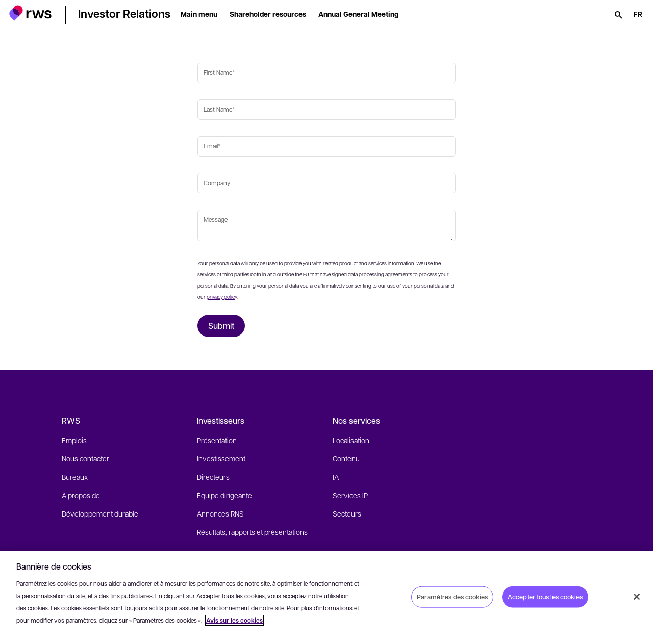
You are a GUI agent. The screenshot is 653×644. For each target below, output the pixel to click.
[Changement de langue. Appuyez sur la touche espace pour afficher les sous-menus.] (638, 15)
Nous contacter (85, 458)
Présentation (217, 440)
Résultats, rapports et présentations (252, 532)
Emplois (74, 440)
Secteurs (347, 513)
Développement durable (100, 513)
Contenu (346, 458)
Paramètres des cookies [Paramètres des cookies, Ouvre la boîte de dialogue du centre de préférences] (452, 597)
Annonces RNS (220, 513)
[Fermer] (637, 597)
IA (336, 477)
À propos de (81, 495)
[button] (30, 13)
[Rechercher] (618, 15)
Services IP (350, 495)
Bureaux (75, 477)
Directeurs (213, 477)
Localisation (351, 440)
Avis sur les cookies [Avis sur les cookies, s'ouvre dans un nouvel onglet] (234, 620)
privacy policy (222, 297)
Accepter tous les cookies (545, 597)
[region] (326, 598)
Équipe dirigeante (224, 495)
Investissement (221, 458)
